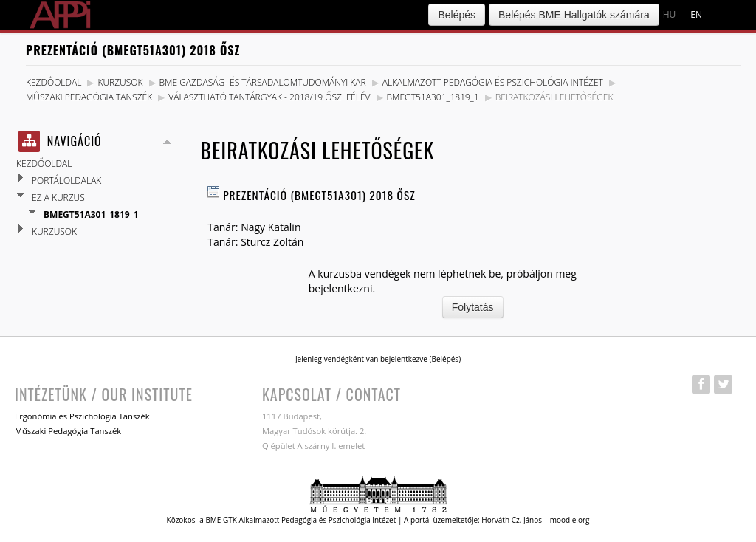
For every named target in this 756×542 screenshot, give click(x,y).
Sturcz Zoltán (272, 242)
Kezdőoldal (54, 82)
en (696, 14)
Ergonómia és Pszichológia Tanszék (82, 416)
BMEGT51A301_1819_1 (433, 97)
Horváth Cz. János (512, 520)
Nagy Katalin (271, 227)
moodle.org (570, 520)
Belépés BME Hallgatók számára (574, 15)
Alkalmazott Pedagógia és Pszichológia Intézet (493, 82)
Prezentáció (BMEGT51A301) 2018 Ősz (319, 195)
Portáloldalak (66, 181)
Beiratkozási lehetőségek (554, 97)
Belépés (457, 15)
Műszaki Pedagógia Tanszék (89, 97)
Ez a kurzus (58, 198)
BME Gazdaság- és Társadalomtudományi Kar (263, 82)
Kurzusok (120, 82)
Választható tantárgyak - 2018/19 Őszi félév (269, 97)
